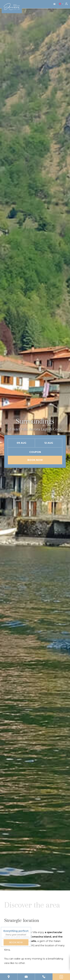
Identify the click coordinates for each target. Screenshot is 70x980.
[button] (55, 4)
